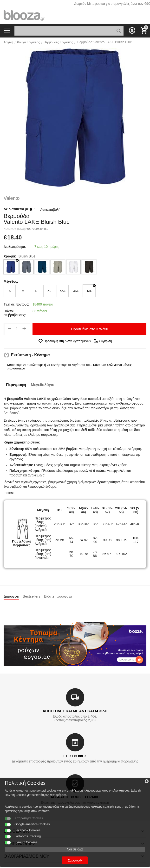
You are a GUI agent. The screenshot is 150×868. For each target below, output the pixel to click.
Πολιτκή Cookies (15, 795)
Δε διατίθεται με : (19, 209)
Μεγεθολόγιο (42, 385)
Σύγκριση (103, 341)
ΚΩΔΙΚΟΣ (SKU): (15, 229)
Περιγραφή (16, 385)
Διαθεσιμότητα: (15, 247)
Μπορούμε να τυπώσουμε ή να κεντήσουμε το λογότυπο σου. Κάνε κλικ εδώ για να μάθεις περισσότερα (69, 367)
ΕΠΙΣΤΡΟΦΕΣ (75, 756)
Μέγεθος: (11, 281)
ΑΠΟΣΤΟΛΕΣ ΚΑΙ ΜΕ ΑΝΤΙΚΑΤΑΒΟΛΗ (75, 711)
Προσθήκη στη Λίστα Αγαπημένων (65, 341)
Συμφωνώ (75, 860)
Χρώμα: (10, 256)
